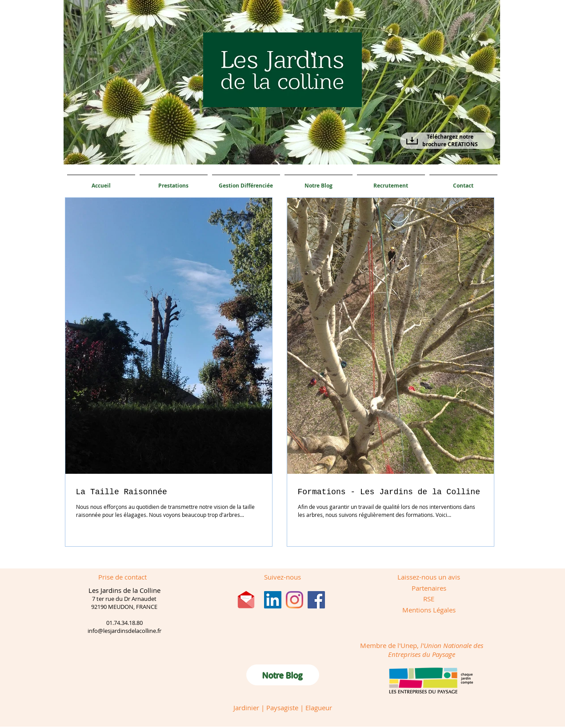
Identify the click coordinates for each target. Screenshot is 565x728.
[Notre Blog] (283, 675)
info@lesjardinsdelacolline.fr (124, 631)
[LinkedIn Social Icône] (273, 600)
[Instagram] (295, 600)
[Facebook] (316, 600)
